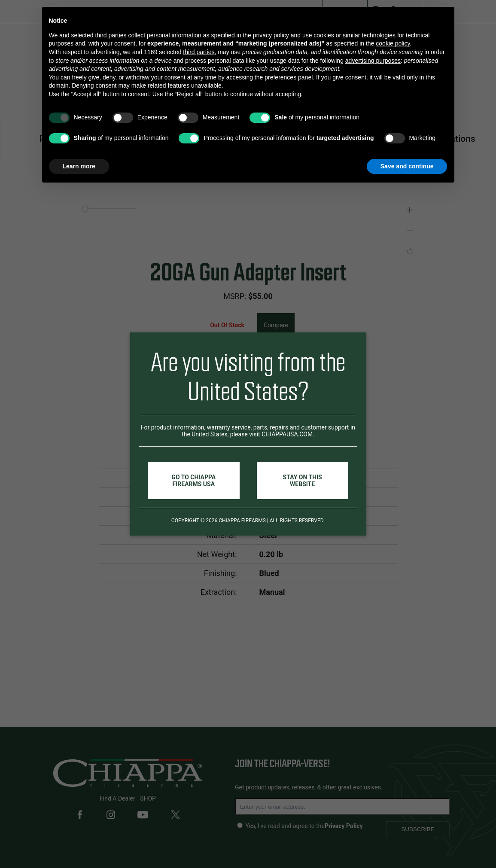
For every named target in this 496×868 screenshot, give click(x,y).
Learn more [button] (79, 166)
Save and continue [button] (407, 166)
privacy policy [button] (271, 35)
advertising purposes (373, 61)
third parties (199, 52)
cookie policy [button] (393, 43)
